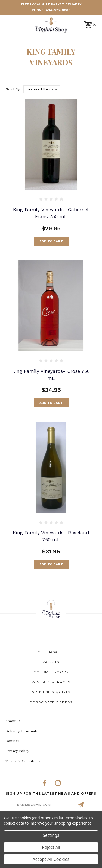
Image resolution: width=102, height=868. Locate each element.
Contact (12, 741)
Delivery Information (24, 731)
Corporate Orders (51, 702)
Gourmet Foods (51, 672)
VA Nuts (51, 662)
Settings (51, 835)
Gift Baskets (51, 652)
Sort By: (13, 89)
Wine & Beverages (51, 682)
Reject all (51, 847)
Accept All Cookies (51, 859)
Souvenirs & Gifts (51, 692)
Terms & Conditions (23, 761)
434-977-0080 (58, 10)
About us (13, 721)
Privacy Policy (17, 751)
